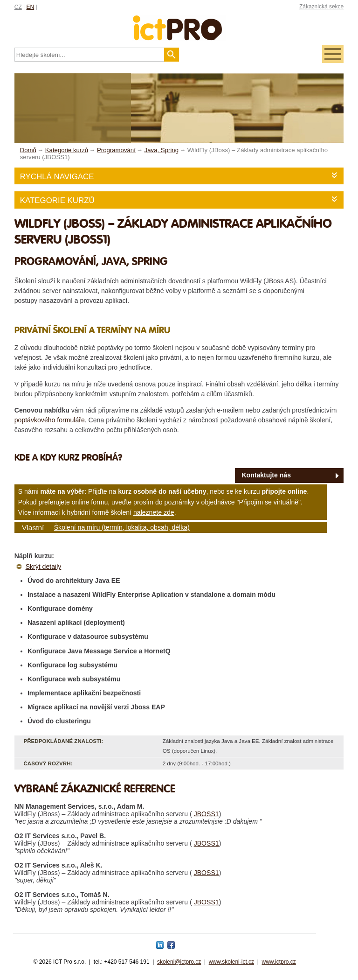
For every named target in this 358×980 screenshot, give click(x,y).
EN (31, 7)
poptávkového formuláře (50, 420)
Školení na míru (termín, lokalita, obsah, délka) (122, 527)
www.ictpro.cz (279, 962)
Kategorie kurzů (57, 200)
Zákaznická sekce (321, 7)
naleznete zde (154, 512)
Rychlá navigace (57, 177)
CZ (18, 7)
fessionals (179, 22)
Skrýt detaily (44, 567)
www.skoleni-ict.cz (231, 962)
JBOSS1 (207, 814)
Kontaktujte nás (266, 475)
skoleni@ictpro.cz (179, 962)
